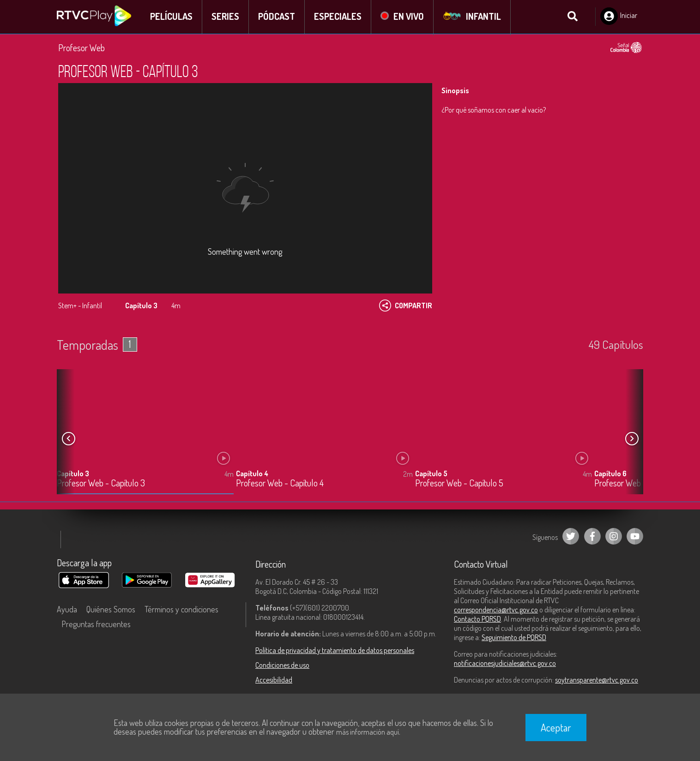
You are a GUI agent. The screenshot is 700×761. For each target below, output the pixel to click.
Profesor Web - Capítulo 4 (280, 484)
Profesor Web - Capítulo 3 (101, 484)
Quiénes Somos (111, 610)
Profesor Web (81, 48)
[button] (632, 440)
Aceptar (556, 727)
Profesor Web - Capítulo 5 (459, 484)
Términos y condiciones (181, 610)
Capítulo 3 (73, 474)
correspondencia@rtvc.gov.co (496, 611)
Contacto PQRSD (477, 620)
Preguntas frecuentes (96, 625)
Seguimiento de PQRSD (514, 638)
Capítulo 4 (252, 474)
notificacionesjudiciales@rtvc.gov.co (505, 664)
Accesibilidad (274, 681)
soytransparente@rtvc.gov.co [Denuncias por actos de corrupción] (597, 681)
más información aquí (368, 732)
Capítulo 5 (431, 474)
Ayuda (67, 610)
